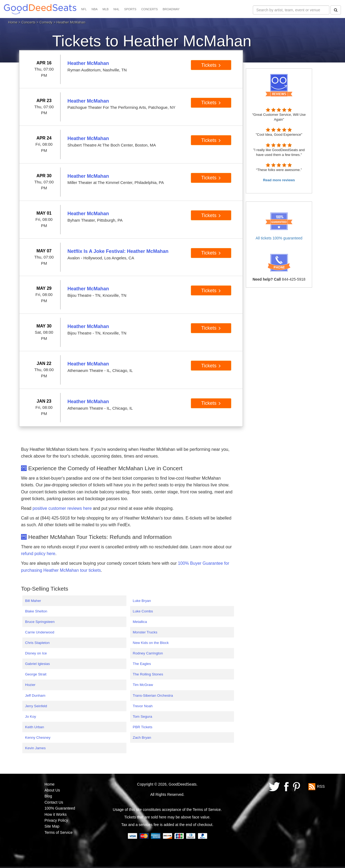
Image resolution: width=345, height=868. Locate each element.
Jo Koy (31, 717)
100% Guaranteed (60, 808)
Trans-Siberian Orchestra (153, 696)
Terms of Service (58, 832)
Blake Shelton (36, 611)
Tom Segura (143, 717)
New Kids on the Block (151, 643)
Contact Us (54, 802)
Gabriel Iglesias (37, 664)
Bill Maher (33, 601)
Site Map (52, 826)
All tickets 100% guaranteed (279, 238)
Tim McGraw (143, 685)
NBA (95, 9)
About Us (52, 790)
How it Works (56, 814)
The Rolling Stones (148, 674)
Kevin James (35, 748)
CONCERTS (150, 9)
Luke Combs (143, 611)
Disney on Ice (36, 653)
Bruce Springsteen (40, 622)
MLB (106, 9)
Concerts (29, 22)
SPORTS (130, 9)
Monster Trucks (145, 632)
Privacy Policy (56, 820)
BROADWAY (171, 9)
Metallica (140, 622)
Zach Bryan (142, 738)
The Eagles (142, 664)
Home (13, 22)
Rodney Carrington (148, 653)
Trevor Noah (143, 706)
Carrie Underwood (40, 632)
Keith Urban (34, 727)
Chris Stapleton (37, 643)
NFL (84, 9)
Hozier (30, 685)
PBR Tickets (143, 727)
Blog (48, 796)
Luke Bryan (142, 601)
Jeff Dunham (35, 696)
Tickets (211, 65)
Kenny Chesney (38, 738)
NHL (116, 9)
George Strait (36, 674)
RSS (321, 786)
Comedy (46, 22)
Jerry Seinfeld (36, 706)
